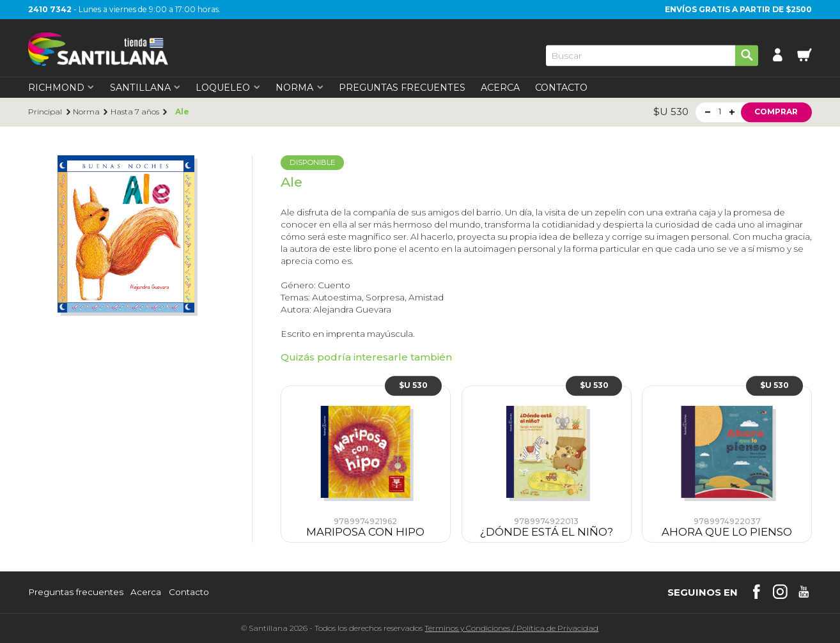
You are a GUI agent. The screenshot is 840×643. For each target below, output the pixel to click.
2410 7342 (50, 9)
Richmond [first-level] (61, 88)
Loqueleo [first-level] (228, 88)
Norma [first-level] (299, 88)
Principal (45, 112)
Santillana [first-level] (145, 88)
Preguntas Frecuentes (402, 88)
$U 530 (413, 386)
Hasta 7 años (135, 112)
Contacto (561, 88)
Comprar (776, 112)
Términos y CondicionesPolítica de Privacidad (511, 628)
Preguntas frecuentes (76, 593)
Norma (86, 112)
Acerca (500, 88)
